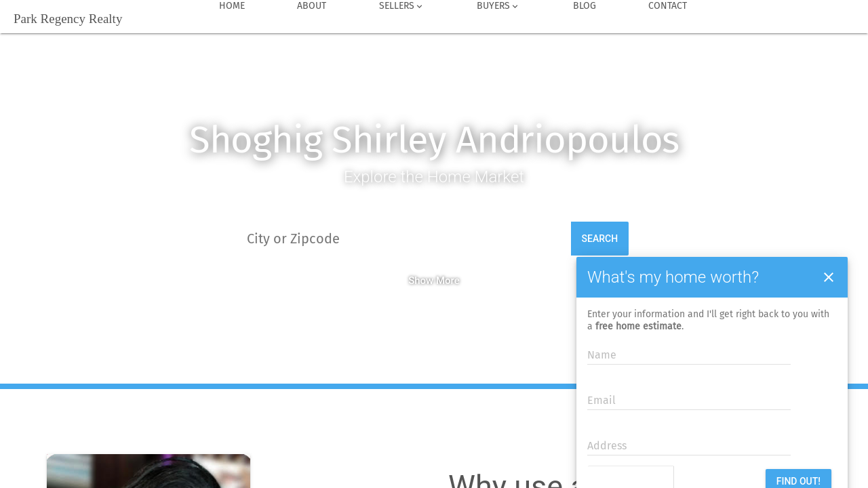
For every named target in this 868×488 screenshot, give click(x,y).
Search (600, 239)
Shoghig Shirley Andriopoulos (434, 140)
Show (421, 281)
